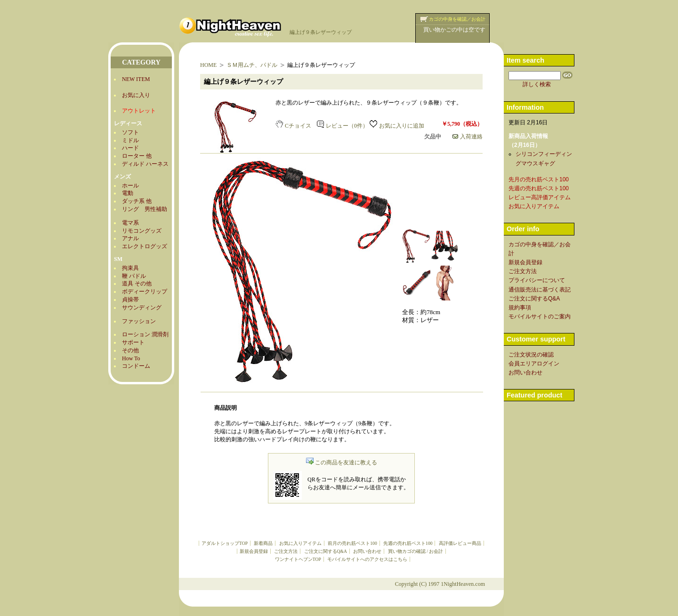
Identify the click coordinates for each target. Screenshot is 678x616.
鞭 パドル (134, 276)
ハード (130, 148)
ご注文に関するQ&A (326, 551)
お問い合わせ (367, 551)
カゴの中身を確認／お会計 (457, 19)
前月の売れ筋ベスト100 (352, 543)
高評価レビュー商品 (460, 543)
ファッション (139, 321)
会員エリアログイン (534, 364)
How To (131, 358)
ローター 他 (137, 156)
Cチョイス (293, 126)
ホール (130, 186)
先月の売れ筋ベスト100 (539, 179)
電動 (128, 193)
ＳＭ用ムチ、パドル (252, 65)
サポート (133, 342)
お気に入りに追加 (397, 126)
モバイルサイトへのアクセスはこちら (367, 559)
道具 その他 (137, 284)
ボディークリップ (145, 292)
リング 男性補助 (145, 209)
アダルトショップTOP (225, 543)
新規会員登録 (254, 551)
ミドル (130, 140)
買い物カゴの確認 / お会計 (416, 551)
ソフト (130, 132)
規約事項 (520, 308)
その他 (130, 350)
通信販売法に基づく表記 (540, 290)
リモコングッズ (142, 231)
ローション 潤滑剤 (145, 334)
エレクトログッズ (145, 246)
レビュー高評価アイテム (540, 197)
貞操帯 (130, 300)
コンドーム (136, 366)
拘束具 (130, 268)
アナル (130, 238)
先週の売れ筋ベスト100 (408, 543)
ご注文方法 (286, 551)
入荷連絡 (468, 137)
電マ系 (130, 223)
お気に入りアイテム (300, 543)
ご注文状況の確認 (531, 355)
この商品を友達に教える (342, 462)
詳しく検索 (537, 84)
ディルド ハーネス (145, 164)
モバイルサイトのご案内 (540, 316)
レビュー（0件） (343, 126)
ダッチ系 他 (137, 201)
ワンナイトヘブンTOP (298, 559)
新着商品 (263, 543)
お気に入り (136, 95)
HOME (208, 65)
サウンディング (142, 308)
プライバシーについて (537, 280)
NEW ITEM (136, 79)
